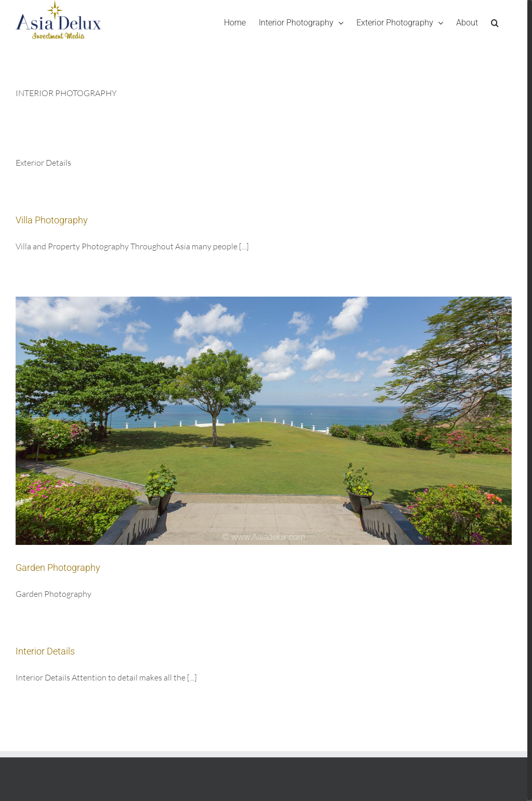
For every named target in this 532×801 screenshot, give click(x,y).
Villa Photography (52, 220)
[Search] (495, 23)
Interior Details (45, 651)
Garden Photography (58, 568)
